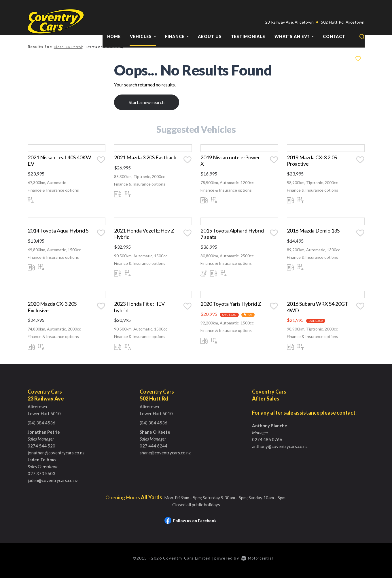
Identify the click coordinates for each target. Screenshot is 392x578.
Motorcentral (259, 563)
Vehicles (143, 23)
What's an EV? (294, 23)
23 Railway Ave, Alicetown (289, 8)
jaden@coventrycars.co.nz (53, 486)
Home (114, 23)
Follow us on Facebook (191, 526)
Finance (177, 23)
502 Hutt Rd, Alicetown (343, 8)
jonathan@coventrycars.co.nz (56, 458)
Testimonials (248, 23)
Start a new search (104, 47)
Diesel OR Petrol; (68, 47)
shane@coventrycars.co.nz (165, 458)
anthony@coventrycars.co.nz (280, 452)
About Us (210, 23)
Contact (334, 23)
